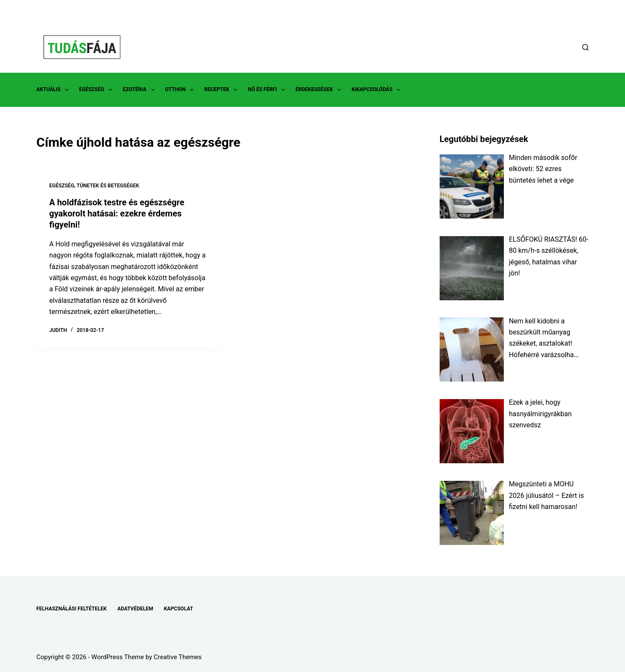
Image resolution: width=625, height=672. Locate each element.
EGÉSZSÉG (97, 90)
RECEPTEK (222, 90)
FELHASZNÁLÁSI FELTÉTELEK (71, 609)
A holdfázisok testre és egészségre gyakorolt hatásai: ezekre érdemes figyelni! (117, 213)
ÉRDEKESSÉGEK (320, 90)
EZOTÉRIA (140, 90)
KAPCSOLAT (179, 609)
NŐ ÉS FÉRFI (268, 90)
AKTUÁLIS (54, 90)
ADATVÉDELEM (135, 609)
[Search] (585, 47)
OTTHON (181, 90)
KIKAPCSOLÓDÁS (378, 90)
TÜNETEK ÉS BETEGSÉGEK (108, 186)
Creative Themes (178, 657)
